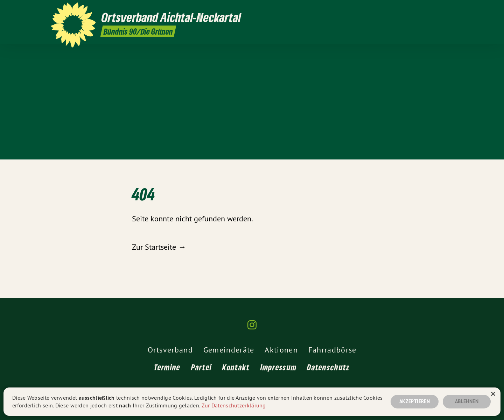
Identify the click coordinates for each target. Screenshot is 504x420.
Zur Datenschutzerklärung (234, 405)
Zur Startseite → (159, 247)
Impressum (279, 367)
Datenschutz (328, 367)
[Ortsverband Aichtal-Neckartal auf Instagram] (450, 9)
